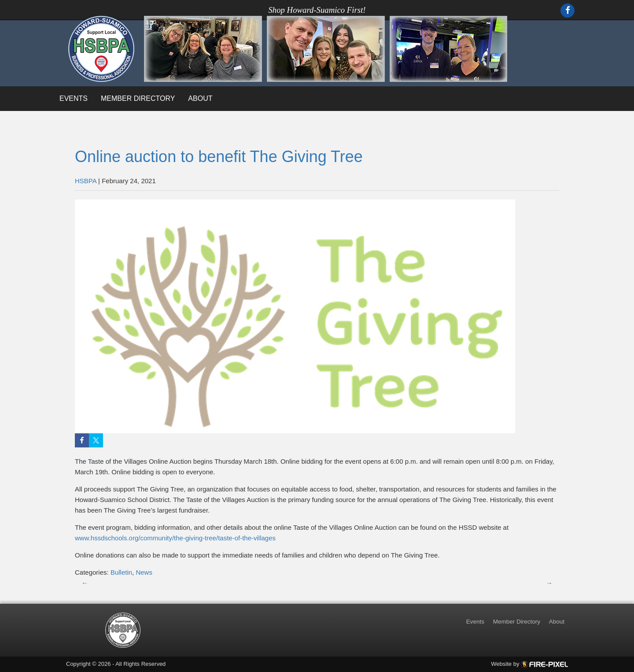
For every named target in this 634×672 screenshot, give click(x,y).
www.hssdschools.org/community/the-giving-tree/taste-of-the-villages (175, 538)
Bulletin (121, 572)
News (144, 572)
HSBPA (86, 181)
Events (74, 98)
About (200, 98)
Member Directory (138, 98)
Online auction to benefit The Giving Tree (219, 157)
